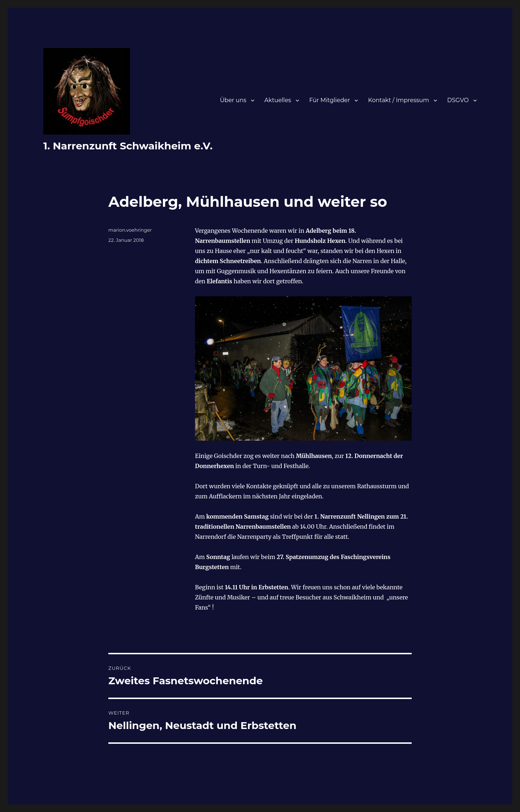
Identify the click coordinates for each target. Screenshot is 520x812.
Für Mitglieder (330, 100)
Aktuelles (278, 100)
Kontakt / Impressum (398, 100)
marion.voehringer (130, 230)
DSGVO (458, 100)
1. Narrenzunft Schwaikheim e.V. (128, 146)
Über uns (233, 100)
